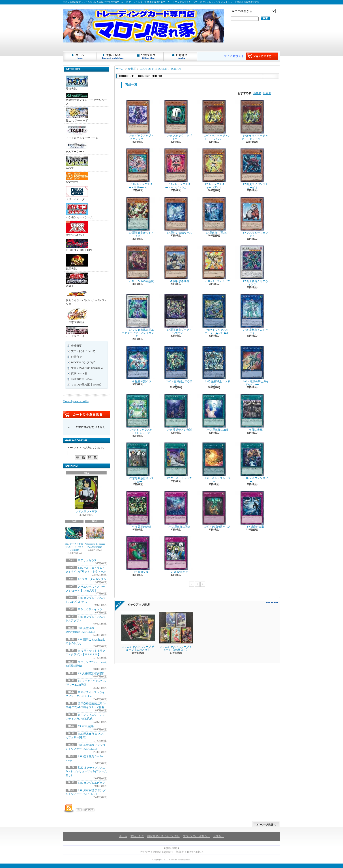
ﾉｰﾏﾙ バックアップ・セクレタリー (138, 120)
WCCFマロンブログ (83, 362)
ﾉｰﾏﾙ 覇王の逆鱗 (138, 510)
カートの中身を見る (86, 415)
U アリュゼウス (87, 560)
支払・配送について (114, 56)
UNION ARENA (77, 229)
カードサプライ (77, 332)
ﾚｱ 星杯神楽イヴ (138, 364)
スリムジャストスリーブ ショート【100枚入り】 (176, 631)
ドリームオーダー (77, 193)
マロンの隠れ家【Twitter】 (87, 385)
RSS (79, 810)
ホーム (80, 56)
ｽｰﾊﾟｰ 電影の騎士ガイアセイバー (252, 366)
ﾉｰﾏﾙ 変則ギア (176, 555)
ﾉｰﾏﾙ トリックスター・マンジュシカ (176, 169)
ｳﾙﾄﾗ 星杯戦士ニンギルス (214, 366)
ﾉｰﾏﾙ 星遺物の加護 (214, 413)
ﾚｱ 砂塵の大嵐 (252, 510)
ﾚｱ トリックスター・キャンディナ (214, 169)
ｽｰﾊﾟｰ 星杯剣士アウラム (176, 366)
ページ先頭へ (266, 824)
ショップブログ (147, 56)
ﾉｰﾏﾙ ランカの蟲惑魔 (138, 264)
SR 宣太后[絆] (86, 726)
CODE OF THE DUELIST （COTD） (161, 69)
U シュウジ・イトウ (90, 609)
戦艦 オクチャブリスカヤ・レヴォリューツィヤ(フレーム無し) (86, 771)
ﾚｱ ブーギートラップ (176, 461)
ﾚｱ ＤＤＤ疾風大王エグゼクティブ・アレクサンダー (138, 316)
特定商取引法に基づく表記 (163, 836)
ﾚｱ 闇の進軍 (252, 413)
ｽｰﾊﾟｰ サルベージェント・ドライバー (214, 120)
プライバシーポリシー (196, 836)
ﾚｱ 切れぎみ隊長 (176, 264)
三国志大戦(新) (77, 316)
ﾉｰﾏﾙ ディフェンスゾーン (252, 463)
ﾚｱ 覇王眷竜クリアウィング (252, 266)
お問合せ (181, 56)
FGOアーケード (77, 148)
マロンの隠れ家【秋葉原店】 (88, 368)
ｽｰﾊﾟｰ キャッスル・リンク (214, 463)
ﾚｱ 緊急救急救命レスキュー (138, 463)
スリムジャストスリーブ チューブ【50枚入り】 (138, 631)
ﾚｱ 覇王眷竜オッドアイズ (138, 217)
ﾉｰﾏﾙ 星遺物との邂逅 (176, 413)
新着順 (267, 93)
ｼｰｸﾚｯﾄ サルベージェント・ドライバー (252, 120)
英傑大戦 (77, 83)
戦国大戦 (77, 262)
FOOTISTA (77, 178)
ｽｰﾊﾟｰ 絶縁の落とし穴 (214, 510)
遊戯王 (77, 280)
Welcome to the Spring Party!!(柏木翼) (95, 536)
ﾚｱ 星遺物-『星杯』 (214, 216)
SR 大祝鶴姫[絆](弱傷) (91, 673)
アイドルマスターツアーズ (82, 132)
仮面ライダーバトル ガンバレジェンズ (86, 298)
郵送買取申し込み (82, 379)
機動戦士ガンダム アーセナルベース (86, 99)
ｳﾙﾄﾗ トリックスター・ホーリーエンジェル (214, 314)
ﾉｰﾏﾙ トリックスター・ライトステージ (138, 414)
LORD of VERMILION (79, 245)
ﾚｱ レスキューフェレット (252, 217)
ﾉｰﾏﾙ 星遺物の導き (176, 510)
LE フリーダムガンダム (92, 579)
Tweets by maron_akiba (76, 401)
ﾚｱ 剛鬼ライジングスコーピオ (252, 169)
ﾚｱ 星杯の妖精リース (176, 216)
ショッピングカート (262, 56)
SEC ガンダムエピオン (91, 783)
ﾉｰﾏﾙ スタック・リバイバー (176, 120)
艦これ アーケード (77, 115)
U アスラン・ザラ (86, 494)
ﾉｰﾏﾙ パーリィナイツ (214, 264)
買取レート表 (79, 373)
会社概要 (76, 346)
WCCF (77, 163)
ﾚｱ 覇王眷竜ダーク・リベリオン (176, 314)
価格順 (257, 93)
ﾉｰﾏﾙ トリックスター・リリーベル (138, 169)
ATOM (90, 810)
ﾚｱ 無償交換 (138, 555)
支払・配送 (137, 836)
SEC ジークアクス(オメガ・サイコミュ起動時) (74, 538)
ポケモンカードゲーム (79, 211)
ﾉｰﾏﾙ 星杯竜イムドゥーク (252, 314)
